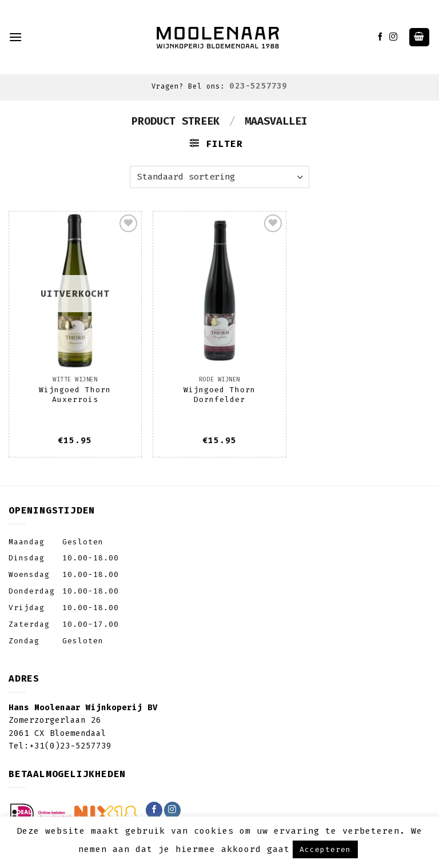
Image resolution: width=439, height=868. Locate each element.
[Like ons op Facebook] (380, 37)
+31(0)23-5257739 (70, 746)
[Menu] (16, 37)
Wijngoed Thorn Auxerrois (75, 395)
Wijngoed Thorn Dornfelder (219, 395)
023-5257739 (258, 86)
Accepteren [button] (325, 849)
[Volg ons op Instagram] (394, 37)
